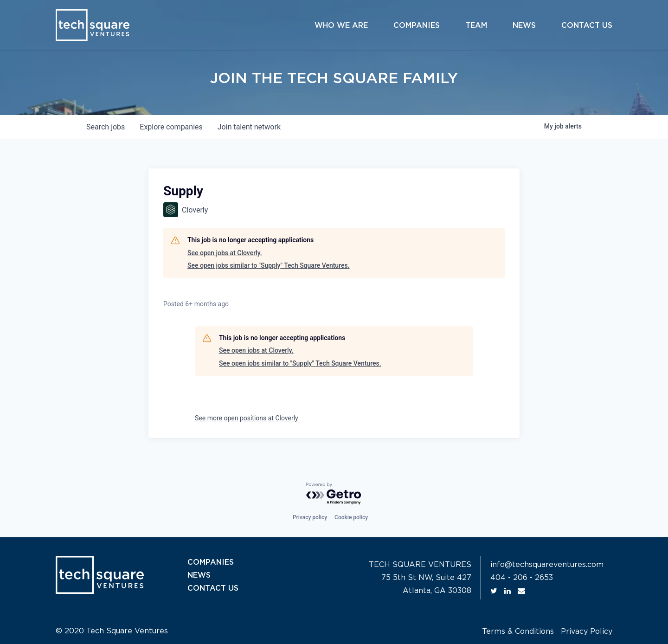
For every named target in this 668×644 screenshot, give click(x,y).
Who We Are (341, 26)
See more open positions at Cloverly (247, 418)
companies (171, 127)
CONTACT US (213, 588)
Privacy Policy (587, 631)
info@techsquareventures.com (547, 565)
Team (476, 26)
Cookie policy (351, 517)
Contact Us (587, 26)
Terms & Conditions (518, 631)
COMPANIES (211, 562)
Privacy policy (310, 517)
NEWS (199, 575)
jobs (106, 127)
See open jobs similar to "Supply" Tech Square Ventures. (269, 265)
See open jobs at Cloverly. (225, 253)
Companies (417, 26)
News (524, 26)
